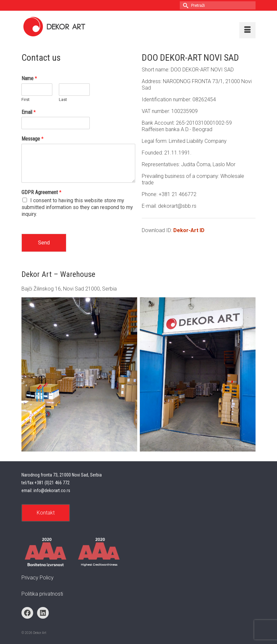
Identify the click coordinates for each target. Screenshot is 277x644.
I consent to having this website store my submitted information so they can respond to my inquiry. (77, 207)
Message (33, 139)
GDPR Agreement (41, 192)
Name (29, 78)
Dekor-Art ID (189, 230)
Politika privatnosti (42, 594)
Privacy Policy (38, 578)
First (26, 99)
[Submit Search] (185, 5)
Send (44, 243)
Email (29, 112)
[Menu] (247, 30)
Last (63, 99)
